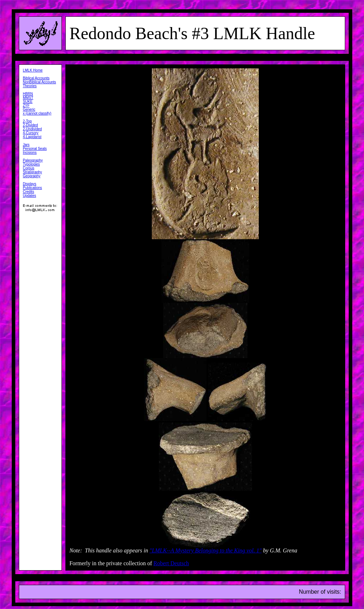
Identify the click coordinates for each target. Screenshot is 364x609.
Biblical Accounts (36, 78)
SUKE (28, 102)
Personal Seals (35, 149)
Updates (29, 196)
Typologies (31, 164)
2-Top (27, 121)
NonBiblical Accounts (39, 82)
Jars (26, 145)
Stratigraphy (32, 172)
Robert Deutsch (171, 563)
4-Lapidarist (32, 137)
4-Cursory (31, 133)
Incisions (30, 153)
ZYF (26, 106)
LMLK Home (33, 70)
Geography (31, 176)
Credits (28, 192)
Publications (32, 188)
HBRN (28, 94)
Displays (30, 184)
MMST (28, 98)
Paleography (33, 160)
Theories (30, 86)
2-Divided (30, 125)
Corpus (28, 168)
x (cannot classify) (37, 113)
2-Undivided (32, 129)
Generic (29, 109)
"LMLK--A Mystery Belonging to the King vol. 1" (206, 550)
